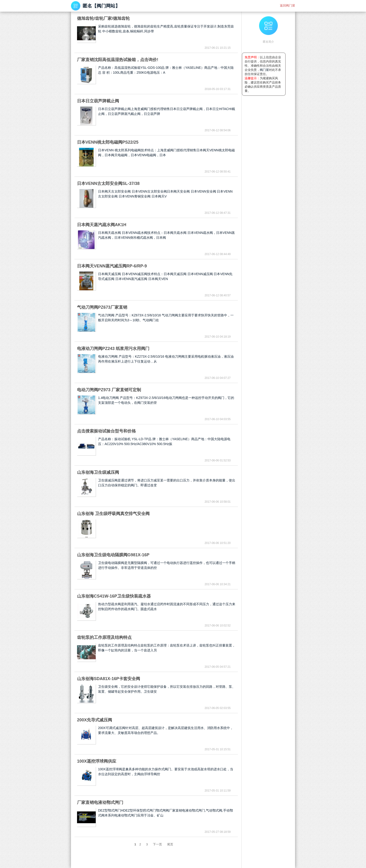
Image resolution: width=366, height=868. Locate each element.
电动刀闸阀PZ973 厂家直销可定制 (109, 390)
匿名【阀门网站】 (101, 6)
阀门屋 (264, 70)
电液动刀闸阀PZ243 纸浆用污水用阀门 (113, 349)
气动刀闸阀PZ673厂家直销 (102, 307)
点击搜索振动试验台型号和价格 (106, 431)
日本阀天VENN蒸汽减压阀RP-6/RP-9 (112, 266)
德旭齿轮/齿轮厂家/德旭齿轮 (103, 18)
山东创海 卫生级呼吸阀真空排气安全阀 (113, 514)
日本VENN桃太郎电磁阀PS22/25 (108, 142)
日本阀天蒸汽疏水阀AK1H (102, 225)
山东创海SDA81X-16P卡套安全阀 (109, 679)
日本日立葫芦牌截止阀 (98, 101)
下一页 (157, 844)
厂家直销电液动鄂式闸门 (100, 802)
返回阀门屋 (287, 5)
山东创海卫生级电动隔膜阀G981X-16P (113, 555)
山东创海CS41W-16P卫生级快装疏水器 (114, 596)
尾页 (170, 844)
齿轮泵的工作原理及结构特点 (104, 637)
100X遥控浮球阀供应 (97, 761)
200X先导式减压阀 (95, 720)
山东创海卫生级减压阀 (98, 472)
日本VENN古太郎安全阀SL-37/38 (108, 183)
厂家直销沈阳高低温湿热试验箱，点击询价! (118, 60)
